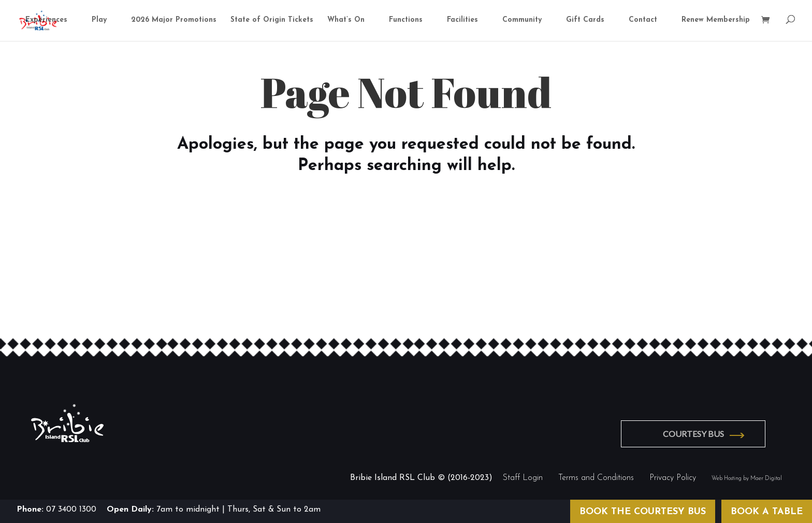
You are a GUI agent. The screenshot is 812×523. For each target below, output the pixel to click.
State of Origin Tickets (272, 21)
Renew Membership (716, 21)
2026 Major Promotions (174, 21)
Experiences (46, 21)
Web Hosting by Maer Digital (747, 478)
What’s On (346, 21)
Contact (643, 21)
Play (99, 21)
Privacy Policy (673, 477)
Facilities (462, 21)
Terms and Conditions (596, 477)
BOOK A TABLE (767, 512)
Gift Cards (585, 21)
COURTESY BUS (697, 433)
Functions (406, 21)
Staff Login (523, 477)
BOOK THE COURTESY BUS (643, 512)
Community (522, 21)
